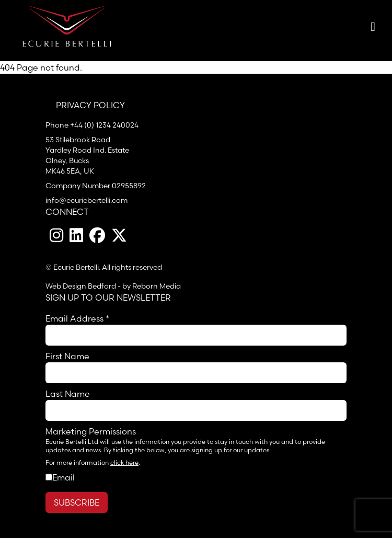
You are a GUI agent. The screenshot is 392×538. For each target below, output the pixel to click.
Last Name (68, 394)
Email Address (77, 318)
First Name (67, 356)
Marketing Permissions (91, 431)
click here (124, 462)
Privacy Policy (90, 105)
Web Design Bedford (81, 286)
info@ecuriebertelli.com (87, 200)
